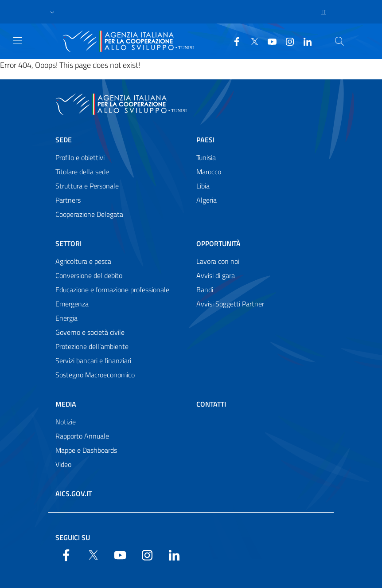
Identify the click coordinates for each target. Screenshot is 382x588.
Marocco (209, 172)
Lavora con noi (218, 261)
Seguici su (73, 537)
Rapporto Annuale (82, 436)
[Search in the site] (339, 41)
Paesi (205, 140)
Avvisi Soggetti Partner (230, 304)
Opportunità (218, 243)
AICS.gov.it (74, 494)
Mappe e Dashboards (86, 450)
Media (66, 404)
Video (63, 464)
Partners (68, 200)
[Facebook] (233, 41)
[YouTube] (269, 41)
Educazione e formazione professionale (112, 290)
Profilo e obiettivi (80, 157)
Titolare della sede (82, 172)
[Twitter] (251, 41)
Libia (203, 186)
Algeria (207, 200)
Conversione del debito (89, 275)
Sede (64, 140)
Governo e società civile (90, 332)
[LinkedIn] (304, 41)
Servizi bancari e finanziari (93, 361)
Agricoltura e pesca (83, 261)
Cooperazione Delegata (89, 214)
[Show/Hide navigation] (18, 40)
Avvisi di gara (216, 275)
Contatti (211, 404)
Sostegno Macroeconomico (95, 375)
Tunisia (206, 157)
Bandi (205, 290)
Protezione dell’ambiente (92, 346)
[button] (52, 12)
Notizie (66, 422)
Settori (68, 243)
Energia (66, 318)
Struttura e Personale (87, 186)
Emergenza (72, 304)
